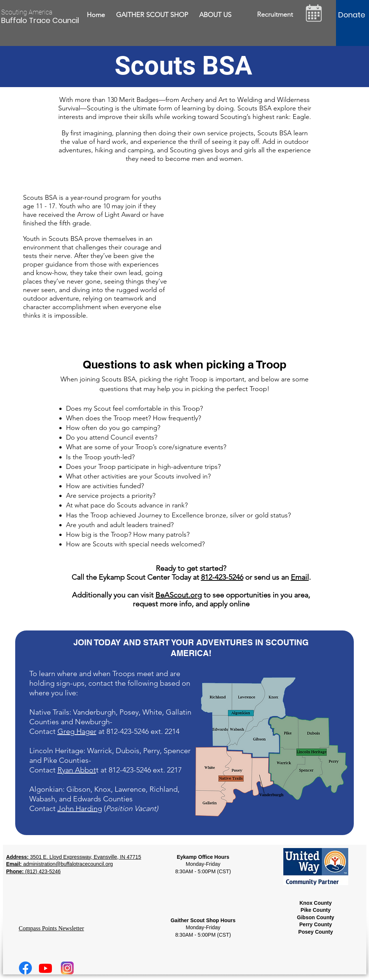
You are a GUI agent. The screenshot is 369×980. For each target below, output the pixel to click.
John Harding (80, 808)
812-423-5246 (222, 577)
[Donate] (352, 15)
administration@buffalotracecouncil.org (68, 864)
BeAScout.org (179, 595)
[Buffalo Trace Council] (41, 20)
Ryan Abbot (77, 770)
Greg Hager (77, 731)
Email (300, 577)
